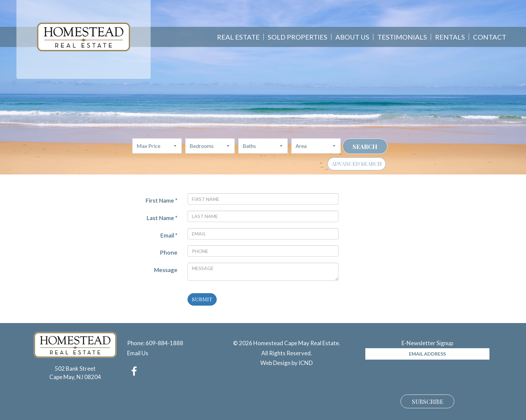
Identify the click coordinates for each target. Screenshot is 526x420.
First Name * (162, 200)
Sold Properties (298, 37)
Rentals (450, 37)
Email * (169, 235)
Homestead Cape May (84, 37)
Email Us (138, 353)
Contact (490, 37)
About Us (352, 37)
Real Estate (238, 37)
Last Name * (162, 218)
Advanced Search (357, 164)
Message (166, 270)
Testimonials (402, 37)
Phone (169, 252)
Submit (202, 299)
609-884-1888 (164, 343)
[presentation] (416, 376)
